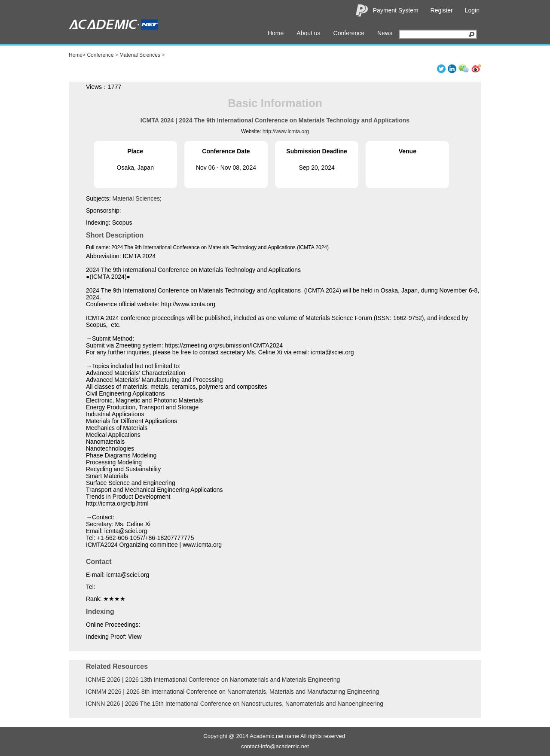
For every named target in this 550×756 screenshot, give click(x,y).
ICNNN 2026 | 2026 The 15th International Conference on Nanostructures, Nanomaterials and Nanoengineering (235, 704)
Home (276, 33)
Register (442, 10)
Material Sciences (140, 55)
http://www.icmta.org (286, 131)
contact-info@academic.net (275, 746)
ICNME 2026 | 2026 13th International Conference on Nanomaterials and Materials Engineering (213, 680)
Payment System (396, 10)
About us (308, 33)
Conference (349, 33)
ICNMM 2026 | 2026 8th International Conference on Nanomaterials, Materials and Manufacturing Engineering (232, 692)
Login (472, 10)
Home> (77, 55)
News (385, 33)
